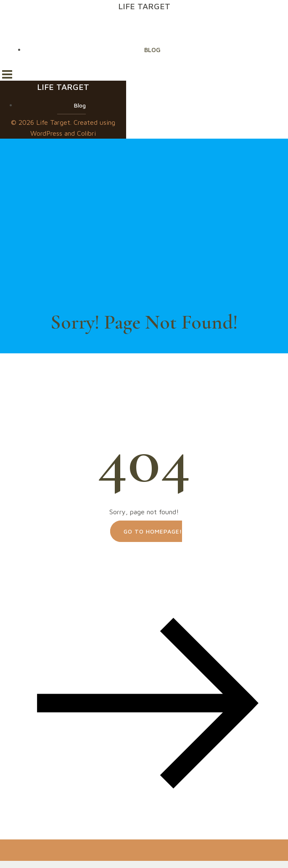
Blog (152, 50)
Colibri (86, 133)
